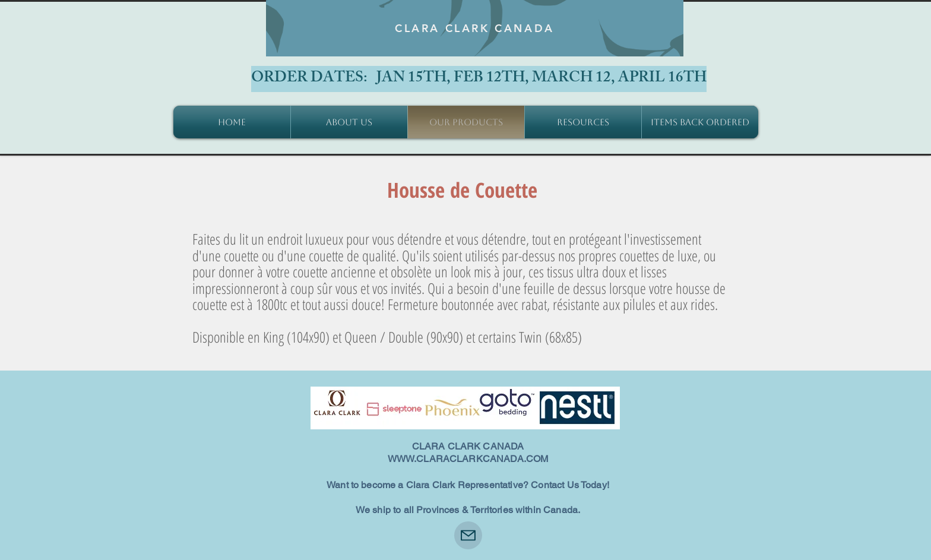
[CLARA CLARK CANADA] (475, 28)
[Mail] (468, 535)
